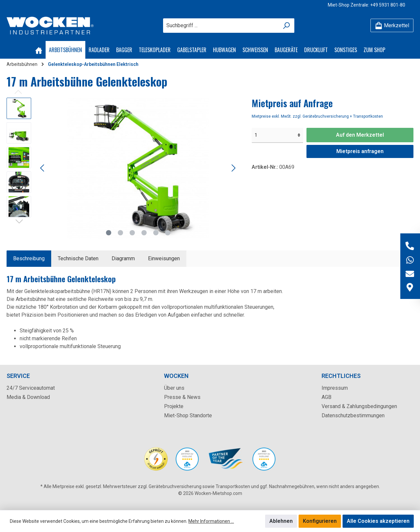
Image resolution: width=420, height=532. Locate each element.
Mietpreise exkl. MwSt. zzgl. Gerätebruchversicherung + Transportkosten (317, 116)
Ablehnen (281, 521)
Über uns (174, 388)
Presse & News (182, 397)
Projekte (174, 406)
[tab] (29, 259)
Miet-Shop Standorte (188, 415)
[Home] (39, 50)
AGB (326, 397)
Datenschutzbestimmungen (353, 415)
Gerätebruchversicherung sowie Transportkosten (199, 486)
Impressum (335, 388)
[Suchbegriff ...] (221, 26)
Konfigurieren (320, 521)
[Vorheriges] (43, 168)
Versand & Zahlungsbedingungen (359, 406)
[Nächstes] (233, 168)
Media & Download (28, 397)
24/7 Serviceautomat (31, 388)
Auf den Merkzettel (360, 135)
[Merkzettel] (392, 25)
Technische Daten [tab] (78, 258)
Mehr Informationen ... (211, 521)
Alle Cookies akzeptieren (378, 521)
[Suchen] (287, 26)
